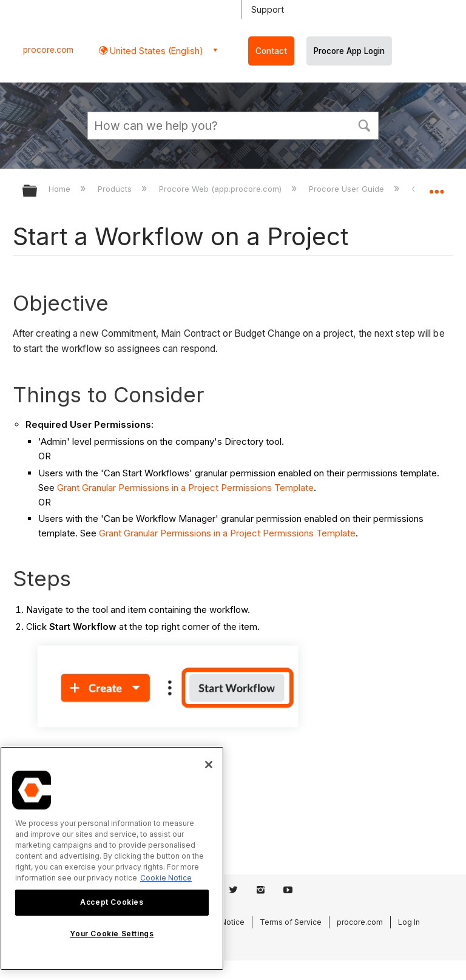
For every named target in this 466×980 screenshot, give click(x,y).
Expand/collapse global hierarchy (38, 191)
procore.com (48, 50)
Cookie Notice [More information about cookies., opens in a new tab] (166, 878)
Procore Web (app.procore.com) (221, 189)
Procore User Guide (348, 189)
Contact (271, 51)
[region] (112, 858)
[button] (364, 124)
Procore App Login (349, 51)
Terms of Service (291, 922)
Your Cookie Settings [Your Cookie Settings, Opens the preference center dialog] (112, 934)
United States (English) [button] (155, 51)
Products (116, 189)
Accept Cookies (112, 902)
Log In (409, 922)
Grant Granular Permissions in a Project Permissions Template (185, 488)
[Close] (209, 765)
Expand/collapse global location (436, 187)
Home (61, 189)
